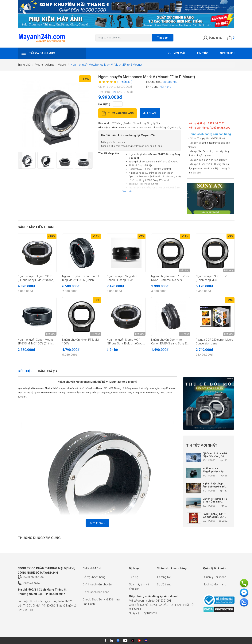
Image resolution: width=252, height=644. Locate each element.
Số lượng (104, 104)
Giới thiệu (227, 53)
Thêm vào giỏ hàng (118, 113)
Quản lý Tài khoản (215, 577)
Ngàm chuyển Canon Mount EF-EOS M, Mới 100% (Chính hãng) (35, 342)
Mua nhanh (150, 113)
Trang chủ (24, 65)
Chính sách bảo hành (96, 592)
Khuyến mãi (176, 53)
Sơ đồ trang (164, 584)
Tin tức (202, 53)
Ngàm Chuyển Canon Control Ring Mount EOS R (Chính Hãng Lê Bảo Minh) (81, 278)
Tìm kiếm (163, 38)
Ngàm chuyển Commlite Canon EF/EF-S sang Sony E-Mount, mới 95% (169, 342)
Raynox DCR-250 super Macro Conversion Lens (215, 342)
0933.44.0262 (32, 583)
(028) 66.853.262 (34, 577)
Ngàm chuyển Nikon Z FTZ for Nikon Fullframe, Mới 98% (170, 278)
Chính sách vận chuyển (97, 584)
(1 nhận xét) (125, 82)
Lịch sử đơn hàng (215, 584)
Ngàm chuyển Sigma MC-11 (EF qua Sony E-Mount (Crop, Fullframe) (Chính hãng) (36, 278)
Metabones (170, 82)
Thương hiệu (165, 577)
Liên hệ (134, 577)
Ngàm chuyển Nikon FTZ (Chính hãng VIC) (211, 278)
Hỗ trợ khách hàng (94, 577)
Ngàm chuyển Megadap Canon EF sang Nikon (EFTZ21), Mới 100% (122, 278)
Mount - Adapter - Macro (50, 65)
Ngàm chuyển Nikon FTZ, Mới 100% (81, 342)
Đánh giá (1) (48, 371)
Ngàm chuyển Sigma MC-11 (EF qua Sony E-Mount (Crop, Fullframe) (125, 342)
